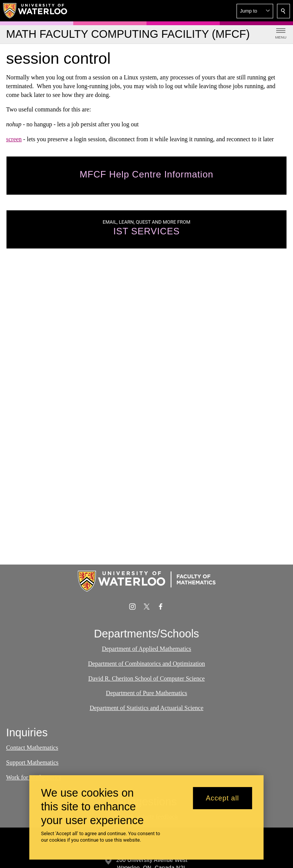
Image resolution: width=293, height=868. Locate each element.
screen (14, 139)
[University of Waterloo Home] (35, 11)
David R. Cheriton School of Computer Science (146, 678)
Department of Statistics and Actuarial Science (146, 708)
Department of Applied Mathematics (146, 649)
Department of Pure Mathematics (147, 693)
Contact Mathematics (32, 748)
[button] (255, 11)
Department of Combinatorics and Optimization (147, 664)
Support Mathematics (32, 762)
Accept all (222, 798)
